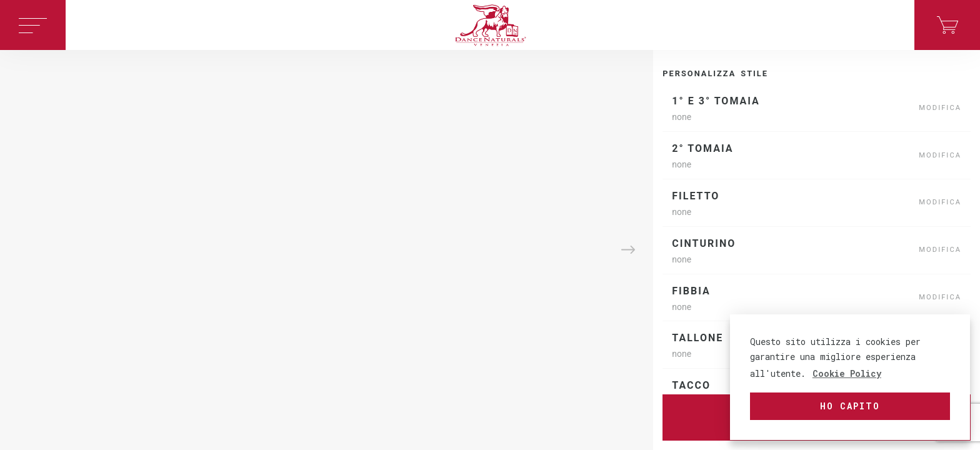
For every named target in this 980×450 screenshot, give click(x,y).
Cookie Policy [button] (847, 373)
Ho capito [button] (850, 406)
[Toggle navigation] (33, 25)
